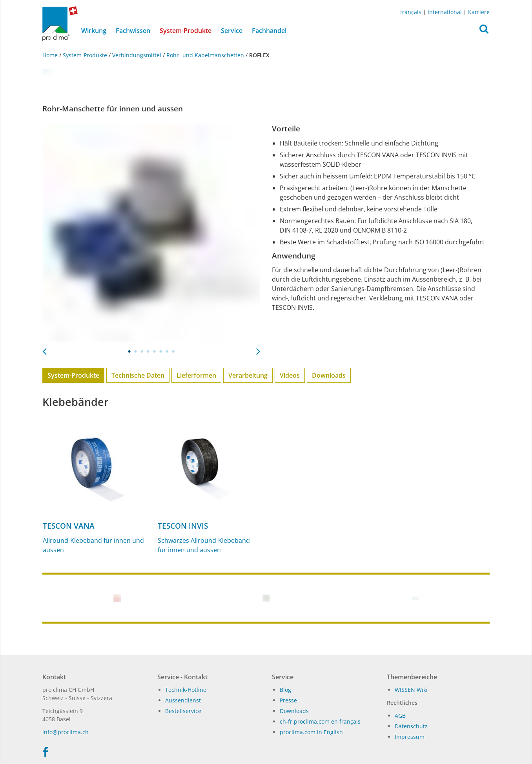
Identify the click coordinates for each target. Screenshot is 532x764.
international (445, 12)
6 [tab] (161, 351)
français (411, 12)
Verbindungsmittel (137, 55)
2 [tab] (136, 351)
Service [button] (232, 31)
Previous (44, 349)
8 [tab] (173, 351)
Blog (285, 690)
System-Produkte (188, 30)
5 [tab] (155, 351)
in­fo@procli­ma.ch (66, 732)
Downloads (329, 375)
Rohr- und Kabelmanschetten (205, 55)
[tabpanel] (151, 233)
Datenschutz (411, 726)
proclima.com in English (311, 732)
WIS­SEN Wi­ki (411, 690)
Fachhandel (269, 31)
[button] (484, 31)
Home (51, 55)
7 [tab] (167, 351)
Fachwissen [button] (133, 31)
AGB (400, 716)
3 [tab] (142, 351)
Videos (290, 375)
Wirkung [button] (94, 31)
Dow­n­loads (294, 711)
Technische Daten (138, 375)
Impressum (410, 737)
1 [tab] (129, 351)
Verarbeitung (248, 375)
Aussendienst (183, 700)
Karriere (479, 12)
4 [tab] (148, 351)
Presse (288, 700)
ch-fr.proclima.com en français (320, 721)
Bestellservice (183, 711)
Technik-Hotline (186, 690)
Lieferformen (196, 375)
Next (258, 349)
